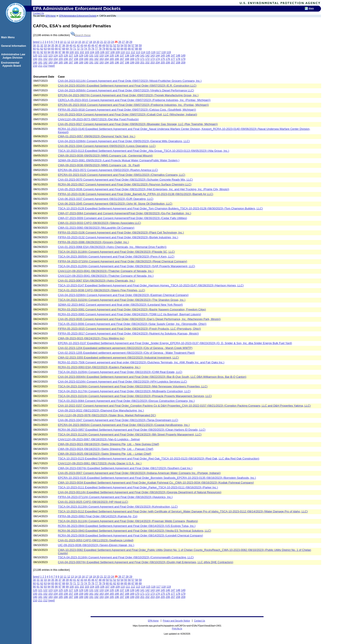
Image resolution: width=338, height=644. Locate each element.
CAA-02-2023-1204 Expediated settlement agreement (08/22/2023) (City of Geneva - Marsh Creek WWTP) (125, 348)
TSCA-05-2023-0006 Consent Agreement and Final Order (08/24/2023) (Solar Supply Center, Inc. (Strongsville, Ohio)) (132, 324)
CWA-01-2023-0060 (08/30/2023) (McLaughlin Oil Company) (96, 228)
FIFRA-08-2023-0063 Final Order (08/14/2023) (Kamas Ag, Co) (98, 516)
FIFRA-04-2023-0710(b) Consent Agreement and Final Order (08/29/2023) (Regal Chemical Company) (122, 261)
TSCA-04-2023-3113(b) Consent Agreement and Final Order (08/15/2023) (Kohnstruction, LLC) (118, 507)
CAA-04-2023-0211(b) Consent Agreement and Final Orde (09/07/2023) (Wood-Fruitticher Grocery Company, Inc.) (130, 81)
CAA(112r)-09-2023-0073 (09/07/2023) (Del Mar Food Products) (98, 119)
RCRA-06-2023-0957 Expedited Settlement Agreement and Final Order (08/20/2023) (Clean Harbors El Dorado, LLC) (132, 430)
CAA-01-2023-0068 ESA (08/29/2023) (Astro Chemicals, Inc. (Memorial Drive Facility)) (112, 247)
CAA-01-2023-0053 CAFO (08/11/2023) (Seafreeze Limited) (96, 540)
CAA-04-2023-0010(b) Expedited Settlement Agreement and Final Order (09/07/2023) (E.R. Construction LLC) (127, 86)
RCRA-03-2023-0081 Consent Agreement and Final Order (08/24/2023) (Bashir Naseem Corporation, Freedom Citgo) (132, 309)
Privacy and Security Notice (176, 621)
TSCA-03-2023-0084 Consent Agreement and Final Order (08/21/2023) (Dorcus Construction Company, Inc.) (126, 401)
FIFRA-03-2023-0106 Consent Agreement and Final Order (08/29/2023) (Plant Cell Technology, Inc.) (121, 232)
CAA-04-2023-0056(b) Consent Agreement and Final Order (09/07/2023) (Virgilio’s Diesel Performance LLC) (126, 90)
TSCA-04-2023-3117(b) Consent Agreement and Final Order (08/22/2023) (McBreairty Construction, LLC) (124, 391)
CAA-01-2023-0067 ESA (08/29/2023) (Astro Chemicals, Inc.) (96, 281)
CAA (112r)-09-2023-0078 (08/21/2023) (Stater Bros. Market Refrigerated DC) (107, 415)
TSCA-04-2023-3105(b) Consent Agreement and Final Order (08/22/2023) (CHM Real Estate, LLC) (120, 372)
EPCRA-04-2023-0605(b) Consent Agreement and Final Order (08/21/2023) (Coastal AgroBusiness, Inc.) (124, 425)
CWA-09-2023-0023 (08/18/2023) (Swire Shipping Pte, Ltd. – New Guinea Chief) (108, 444)
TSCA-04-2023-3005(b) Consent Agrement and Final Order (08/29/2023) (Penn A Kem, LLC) (116, 257)
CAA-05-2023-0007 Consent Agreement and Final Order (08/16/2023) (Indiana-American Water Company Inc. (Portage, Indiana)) (139, 473)
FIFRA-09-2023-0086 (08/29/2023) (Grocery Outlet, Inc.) (93, 242)
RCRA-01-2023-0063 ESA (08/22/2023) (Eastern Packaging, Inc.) (99, 367)
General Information (14, 46)
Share (311, 8)
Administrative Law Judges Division (14, 56)
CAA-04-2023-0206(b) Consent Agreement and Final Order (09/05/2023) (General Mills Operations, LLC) (124, 141)
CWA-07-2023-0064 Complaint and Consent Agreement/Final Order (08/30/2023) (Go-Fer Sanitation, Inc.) (124, 213)
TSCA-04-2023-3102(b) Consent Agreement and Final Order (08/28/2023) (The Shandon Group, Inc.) (122, 300)
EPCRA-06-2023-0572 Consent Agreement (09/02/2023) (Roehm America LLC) (108, 170)
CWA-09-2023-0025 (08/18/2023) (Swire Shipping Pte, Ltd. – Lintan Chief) (104, 454)
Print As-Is (177, 629)
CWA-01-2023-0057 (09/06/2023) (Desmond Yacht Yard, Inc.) (97, 136)
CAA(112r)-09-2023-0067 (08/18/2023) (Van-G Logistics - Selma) (99, 439)
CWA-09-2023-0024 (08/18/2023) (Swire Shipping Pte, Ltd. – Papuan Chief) (106, 449)
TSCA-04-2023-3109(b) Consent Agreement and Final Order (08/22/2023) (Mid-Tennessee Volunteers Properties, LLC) (133, 386)
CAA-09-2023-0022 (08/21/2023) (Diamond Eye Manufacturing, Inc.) (101, 410)
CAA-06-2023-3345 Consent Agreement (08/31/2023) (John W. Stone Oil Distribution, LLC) (115, 204)
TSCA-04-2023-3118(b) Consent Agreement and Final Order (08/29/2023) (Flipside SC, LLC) (116, 252)
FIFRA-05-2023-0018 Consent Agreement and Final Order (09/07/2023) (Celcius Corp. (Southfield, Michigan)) (127, 110)
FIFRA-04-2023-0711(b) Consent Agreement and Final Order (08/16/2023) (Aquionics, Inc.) (115, 497)
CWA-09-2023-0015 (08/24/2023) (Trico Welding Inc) (91, 338)
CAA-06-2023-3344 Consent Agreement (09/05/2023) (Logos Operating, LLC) (107, 146)
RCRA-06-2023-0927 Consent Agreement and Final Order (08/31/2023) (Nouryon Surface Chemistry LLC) (125, 184)
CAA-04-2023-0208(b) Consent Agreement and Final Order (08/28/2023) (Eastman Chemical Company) (123, 295)
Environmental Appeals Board (12, 64)
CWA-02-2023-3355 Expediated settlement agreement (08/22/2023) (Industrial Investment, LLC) (118, 358)
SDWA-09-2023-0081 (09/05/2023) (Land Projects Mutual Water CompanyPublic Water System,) (119, 160)
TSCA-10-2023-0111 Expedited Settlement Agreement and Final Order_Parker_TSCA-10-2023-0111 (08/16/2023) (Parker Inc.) (138, 487)
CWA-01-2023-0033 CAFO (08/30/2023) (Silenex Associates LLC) (99, 223)
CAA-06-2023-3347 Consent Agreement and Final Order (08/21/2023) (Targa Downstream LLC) (118, 420)
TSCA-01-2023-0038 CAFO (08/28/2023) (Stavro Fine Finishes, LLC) (101, 290)
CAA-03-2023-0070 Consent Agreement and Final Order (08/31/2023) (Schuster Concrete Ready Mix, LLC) (125, 180)
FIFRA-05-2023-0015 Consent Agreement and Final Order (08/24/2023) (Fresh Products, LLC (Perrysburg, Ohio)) (129, 329)
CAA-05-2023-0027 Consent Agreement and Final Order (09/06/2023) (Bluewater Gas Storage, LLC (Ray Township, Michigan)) (138, 124)
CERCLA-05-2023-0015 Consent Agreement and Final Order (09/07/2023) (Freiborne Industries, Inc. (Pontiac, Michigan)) (134, 100)
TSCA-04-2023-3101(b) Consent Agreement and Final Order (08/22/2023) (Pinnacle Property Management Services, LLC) (135, 396)
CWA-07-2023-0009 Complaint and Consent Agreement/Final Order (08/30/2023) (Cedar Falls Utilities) (122, 218)
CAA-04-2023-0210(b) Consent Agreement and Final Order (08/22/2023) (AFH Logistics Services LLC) (122, 382)
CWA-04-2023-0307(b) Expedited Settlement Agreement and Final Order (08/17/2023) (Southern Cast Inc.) (125, 468)
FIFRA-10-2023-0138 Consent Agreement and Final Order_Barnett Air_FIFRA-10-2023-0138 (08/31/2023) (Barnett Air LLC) (135, 194)
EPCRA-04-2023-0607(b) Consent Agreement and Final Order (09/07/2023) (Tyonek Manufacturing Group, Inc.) (128, 95)
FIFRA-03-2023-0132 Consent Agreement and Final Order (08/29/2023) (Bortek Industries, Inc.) (118, 237)
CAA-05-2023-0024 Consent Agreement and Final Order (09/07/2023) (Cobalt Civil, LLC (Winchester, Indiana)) (127, 114)
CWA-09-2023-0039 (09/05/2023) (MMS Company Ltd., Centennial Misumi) (105, 156)
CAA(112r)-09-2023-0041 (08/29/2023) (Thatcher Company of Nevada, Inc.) (106, 271)
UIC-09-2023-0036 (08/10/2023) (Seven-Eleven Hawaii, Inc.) (96, 545)
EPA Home (51, 16)
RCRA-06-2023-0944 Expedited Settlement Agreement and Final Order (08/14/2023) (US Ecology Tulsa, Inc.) (127, 526)
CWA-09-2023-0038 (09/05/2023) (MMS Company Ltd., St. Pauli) (99, 165)
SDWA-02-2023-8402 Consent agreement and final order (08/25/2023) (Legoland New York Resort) (120, 305)
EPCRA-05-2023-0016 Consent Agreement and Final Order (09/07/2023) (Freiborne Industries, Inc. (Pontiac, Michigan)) (133, 105)
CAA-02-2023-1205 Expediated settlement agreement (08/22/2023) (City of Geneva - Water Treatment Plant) (126, 353)
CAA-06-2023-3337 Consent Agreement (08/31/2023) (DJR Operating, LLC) (106, 199)
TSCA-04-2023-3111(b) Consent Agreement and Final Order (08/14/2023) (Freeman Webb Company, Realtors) (128, 521)
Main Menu (9, 37)
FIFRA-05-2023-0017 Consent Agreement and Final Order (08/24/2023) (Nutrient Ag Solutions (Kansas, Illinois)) (128, 333)
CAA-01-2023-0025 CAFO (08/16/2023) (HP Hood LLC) (93, 502)
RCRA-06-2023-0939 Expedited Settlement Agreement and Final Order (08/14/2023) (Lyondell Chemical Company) (130, 535)
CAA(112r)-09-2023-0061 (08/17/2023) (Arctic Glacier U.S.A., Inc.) (100, 463)
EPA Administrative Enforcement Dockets (78, 16)
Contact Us (38, 13)
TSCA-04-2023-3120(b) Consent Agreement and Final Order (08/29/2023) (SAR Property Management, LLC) (126, 266)
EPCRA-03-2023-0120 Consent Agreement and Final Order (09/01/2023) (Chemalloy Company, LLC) (122, 175)
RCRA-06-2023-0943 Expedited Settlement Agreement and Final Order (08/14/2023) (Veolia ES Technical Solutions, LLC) (134, 531)
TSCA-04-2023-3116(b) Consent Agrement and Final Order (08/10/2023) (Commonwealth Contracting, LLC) (126, 557)
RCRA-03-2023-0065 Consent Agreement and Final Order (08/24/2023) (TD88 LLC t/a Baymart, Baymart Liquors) (129, 314)
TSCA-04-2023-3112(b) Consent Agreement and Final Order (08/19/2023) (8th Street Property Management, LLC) (130, 434)
